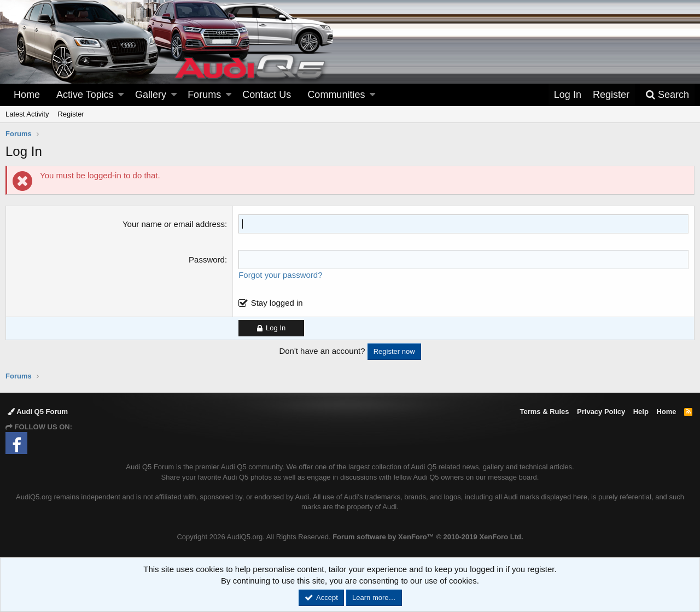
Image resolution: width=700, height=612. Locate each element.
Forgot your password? (280, 275)
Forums (204, 95)
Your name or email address (174, 224)
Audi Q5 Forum (38, 412)
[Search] (667, 95)
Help (641, 412)
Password (207, 260)
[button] (121, 95)
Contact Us (267, 95)
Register (71, 114)
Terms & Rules (544, 412)
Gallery (151, 95)
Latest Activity (27, 114)
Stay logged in (277, 303)
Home (27, 95)
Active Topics (85, 95)
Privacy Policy (601, 412)
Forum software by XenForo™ (428, 537)
